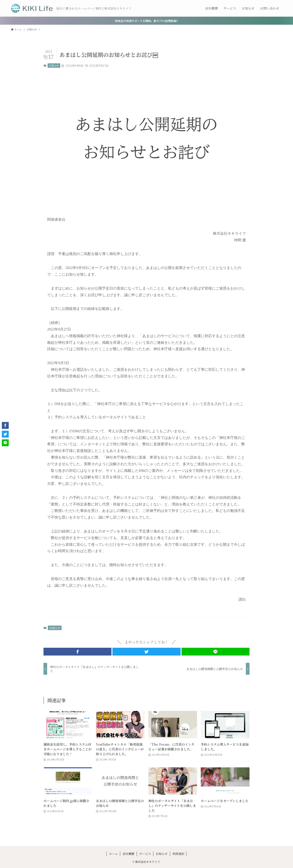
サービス (145, 854)
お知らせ (54, 65)
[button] (77, 652)
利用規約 (178, 854)
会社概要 (128, 854)
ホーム (113, 854)
